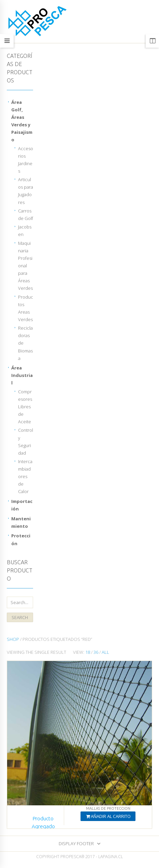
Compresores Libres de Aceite (25, 407)
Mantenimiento (21, 522)
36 (96, 652)
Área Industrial (22, 375)
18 (88, 652)
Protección (21, 539)
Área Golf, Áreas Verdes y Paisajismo (22, 121)
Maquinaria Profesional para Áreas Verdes (25, 266)
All (105, 652)
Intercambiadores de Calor (25, 476)
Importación (22, 505)
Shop (13, 639)
